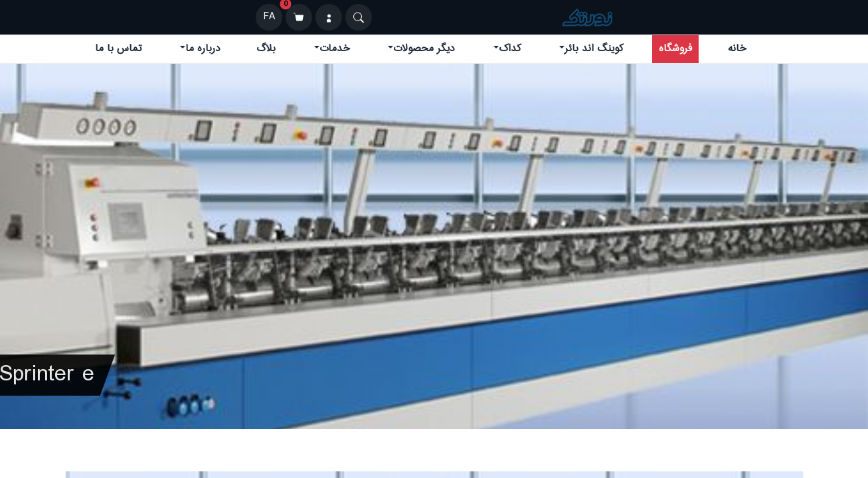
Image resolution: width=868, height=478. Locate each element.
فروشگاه (675, 49)
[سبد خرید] (299, 17)
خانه (737, 49)
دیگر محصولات (424, 49)
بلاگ (266, 49)
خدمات (335, 49)
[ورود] (329, 17)
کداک (510, 49)
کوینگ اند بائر (594, 49)
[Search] (359, 17)
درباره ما (203, 49)
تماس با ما (118, 49)
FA (269, 17)
